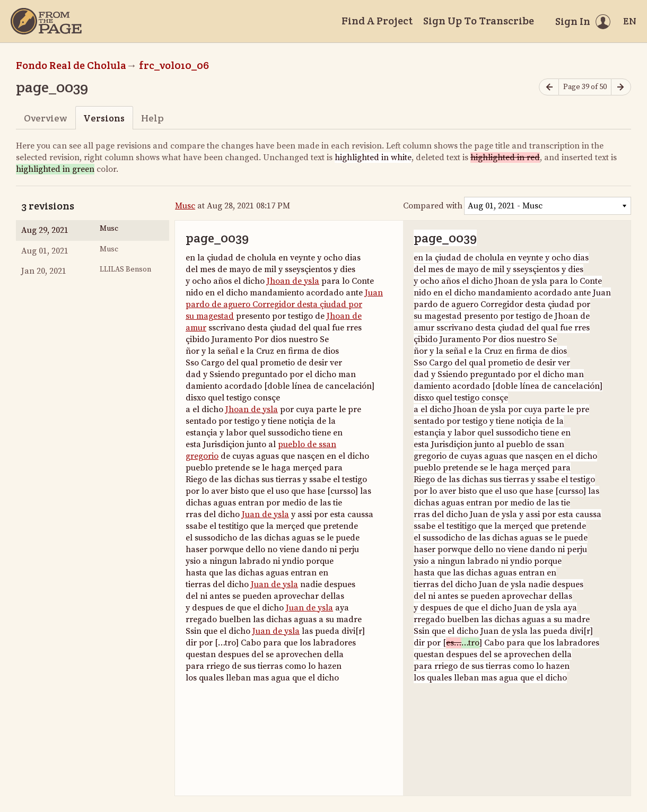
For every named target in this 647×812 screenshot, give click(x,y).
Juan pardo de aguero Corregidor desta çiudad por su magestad (284, 304)
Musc (185, 206)
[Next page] (621, 87)
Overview (45, 118)
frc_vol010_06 (174, 65)
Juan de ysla (265, 514)
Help (152, 118)
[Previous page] (549, 87)
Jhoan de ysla (293, 281)
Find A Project (377, 21)
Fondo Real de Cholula (71, 65)
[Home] (46, 21)
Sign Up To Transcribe (479, 21)
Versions (104, 118)
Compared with (433, 206)
